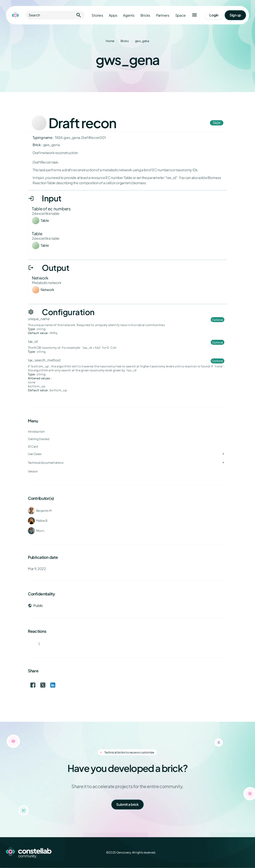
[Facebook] (213, 853)
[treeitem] (127, 447)
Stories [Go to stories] (97, 15)
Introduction (36, 432)
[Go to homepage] (15, 15)
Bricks (125, 41)
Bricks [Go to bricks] (145, 15)
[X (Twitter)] (224, 853)
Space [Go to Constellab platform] (181, 15)
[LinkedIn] (235, 853)
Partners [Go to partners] (163, 15)
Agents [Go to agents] (129, 15)
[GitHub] (246, 853)
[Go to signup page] (235, 15)
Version (33, 471)
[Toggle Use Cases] (223, 454)
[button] (194, 15)
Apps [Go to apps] (113, 15)
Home (110, 41)
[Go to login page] (214, 15)
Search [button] (55, 15)
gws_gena (142, 41)
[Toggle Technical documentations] (223, 463)
